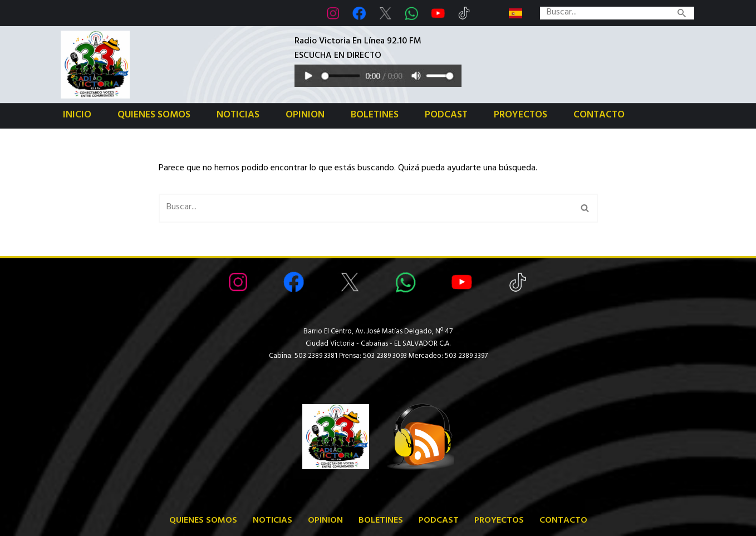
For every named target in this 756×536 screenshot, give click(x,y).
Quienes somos (154, 116)
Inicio (77, 116)
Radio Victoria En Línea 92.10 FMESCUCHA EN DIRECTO (358, 50)
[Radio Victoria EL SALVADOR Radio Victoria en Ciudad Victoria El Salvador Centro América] (95, 65)
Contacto (599, 116)
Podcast (446, 116)
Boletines (375, 116)
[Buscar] (605, 13)
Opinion (305, 116)
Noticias (238, 116)
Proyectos (521, 116)
